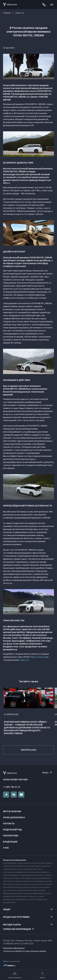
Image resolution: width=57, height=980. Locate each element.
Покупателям (11, 836)
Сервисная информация (17, 929)
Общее (7, 909)
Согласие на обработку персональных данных (25, 951)
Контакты (9, 823)
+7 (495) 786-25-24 (11, 787)
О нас (6, 848)
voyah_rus (24, 660)
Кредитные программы (16, 917)
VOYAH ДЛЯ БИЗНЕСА (14, 817)
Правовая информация (14, 948)
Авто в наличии (12, 811)
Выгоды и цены (12, 924)
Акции (42, 975)
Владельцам (10, 842)
